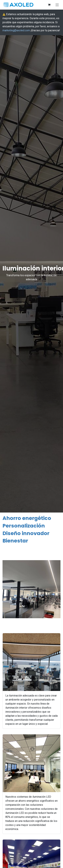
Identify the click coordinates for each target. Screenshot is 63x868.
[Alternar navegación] (57, 5)
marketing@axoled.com (16, 30)
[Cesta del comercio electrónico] (49, 5)
